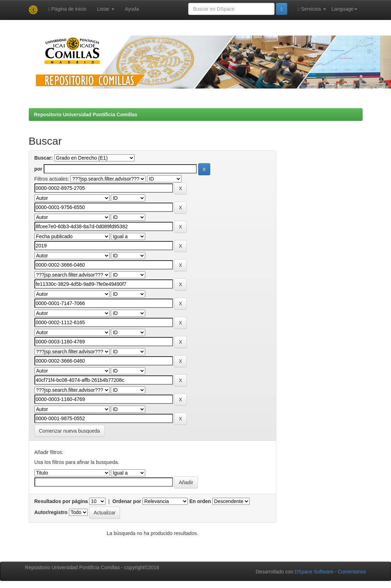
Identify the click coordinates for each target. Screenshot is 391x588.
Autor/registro (51, 512)
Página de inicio (67, 9)
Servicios (312, 9)
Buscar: (44, 158)
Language (344, 9)
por (39, 169)
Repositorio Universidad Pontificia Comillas (86, 114)
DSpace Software (314, 572)
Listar (105, 9)
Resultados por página (61, 501)
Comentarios (352, 572)
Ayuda (132, 9)
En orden (200, 501)
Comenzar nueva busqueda (70, 431)
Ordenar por (127, 501)
